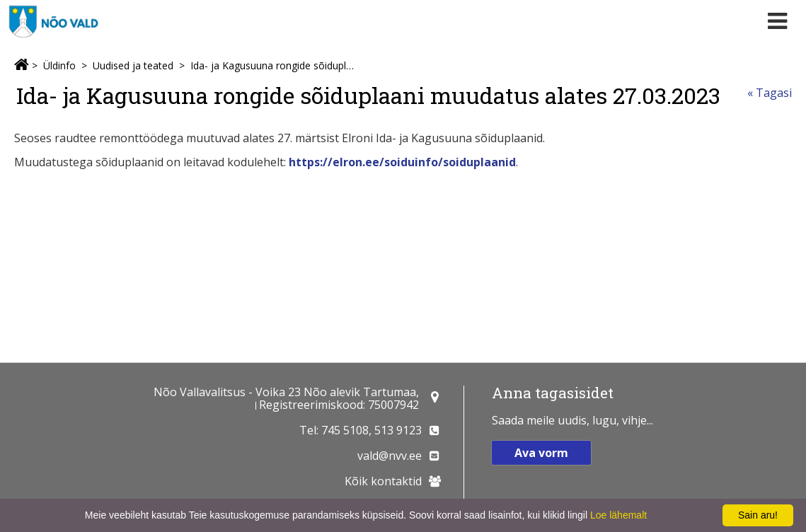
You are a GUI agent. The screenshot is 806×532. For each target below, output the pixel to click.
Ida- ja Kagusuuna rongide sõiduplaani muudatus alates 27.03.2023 (272, 65)
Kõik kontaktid (383, 481)
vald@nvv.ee (390, 456)
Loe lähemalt (618, 515)
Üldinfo (59, 65)
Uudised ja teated (133, 65)
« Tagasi (770, 93)
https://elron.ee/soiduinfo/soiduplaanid (402, 162)
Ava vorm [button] (541, 453)
